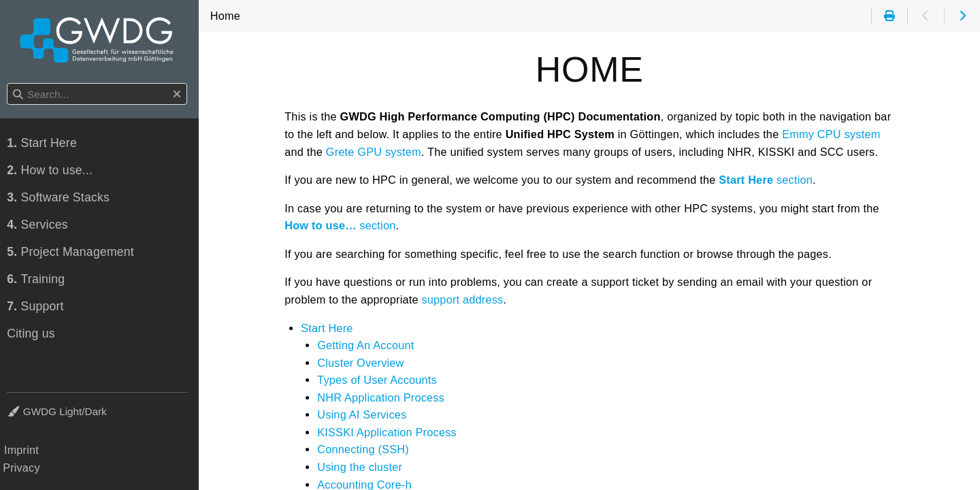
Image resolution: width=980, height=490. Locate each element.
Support (39, 307)
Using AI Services (364, 414)
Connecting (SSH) (366, 449)
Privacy (26, 468)
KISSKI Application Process (390, 432)
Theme (28, 403)
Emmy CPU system (834, 134)
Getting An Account (368, 345)
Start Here (329, 328)
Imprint (26, 450)
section (768, 180)
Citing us (35, 334)
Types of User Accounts (380, 380)
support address (465, 299)
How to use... (54, 171)
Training (40, 280)
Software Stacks (62, 198)
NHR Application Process (383, 397)
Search (12, 84)
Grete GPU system (376, 152)
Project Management (75, 252)
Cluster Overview (363, 363)
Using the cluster (362, 467)
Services (42, 225)
